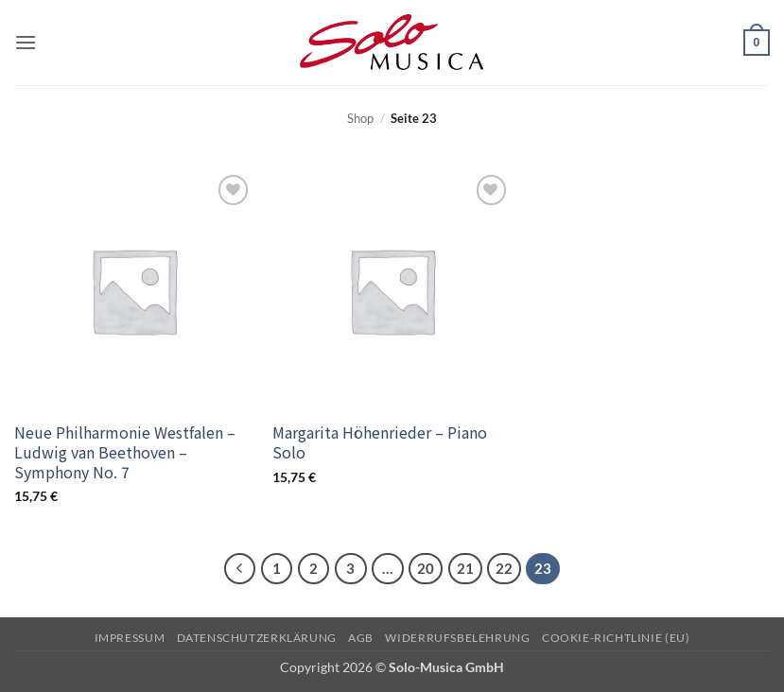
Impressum (130, 638)
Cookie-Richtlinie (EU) (616, 638)
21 (465, 568)
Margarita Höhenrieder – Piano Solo (380, 442)
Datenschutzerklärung (257, 638)
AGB (361, 638)
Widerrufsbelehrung (457, 638)
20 (426, 568)
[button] (26, 42)
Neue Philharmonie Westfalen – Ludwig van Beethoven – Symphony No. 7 (125, 452)
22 (504, 568)
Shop (360, 118)
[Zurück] (240, 569)
